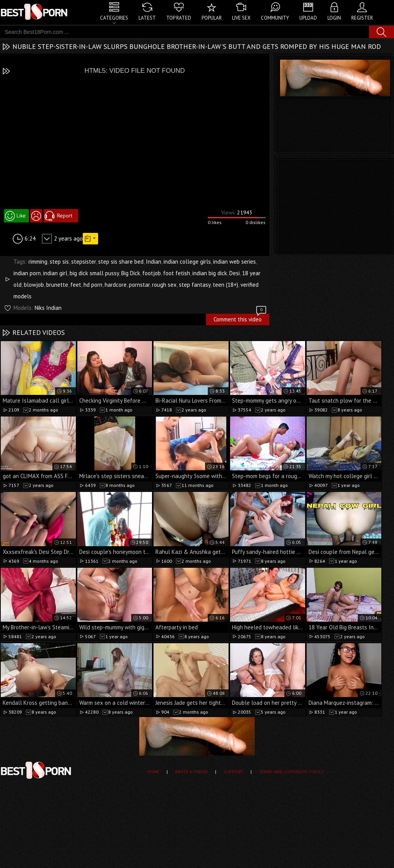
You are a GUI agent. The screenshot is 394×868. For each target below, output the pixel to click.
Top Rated (179, 18)
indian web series (235, 262)
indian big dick (210, 273)
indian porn (27, 273)
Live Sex (241, 18)
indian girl (55, 273)
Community (275, 18)
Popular (212, 18)
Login (334, 18)
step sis (59, 262)
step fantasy (195, 285)
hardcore (116, 285)
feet (76, 285)
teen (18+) (225, 285)
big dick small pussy (94, 273)
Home (153, 772)
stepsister (83, 262)
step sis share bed (121, 262)
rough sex (164, 285)
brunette (57, 285)
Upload (308, 18)
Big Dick (131, 273)
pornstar (139, 285)
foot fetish (177, 273)
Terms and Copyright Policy (292, 772)
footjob (152, 273)
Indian (154, 262)
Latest (147, 18)
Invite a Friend (191, 772)
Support (233, 772)
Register (362, 18)
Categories (114, 18)
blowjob (34, 285)
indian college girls (187, 262)
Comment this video (240, 318)
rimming (38, 262)
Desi (235, 273)
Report (65, 216)
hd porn (93, 285)
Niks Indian (48, 308)
